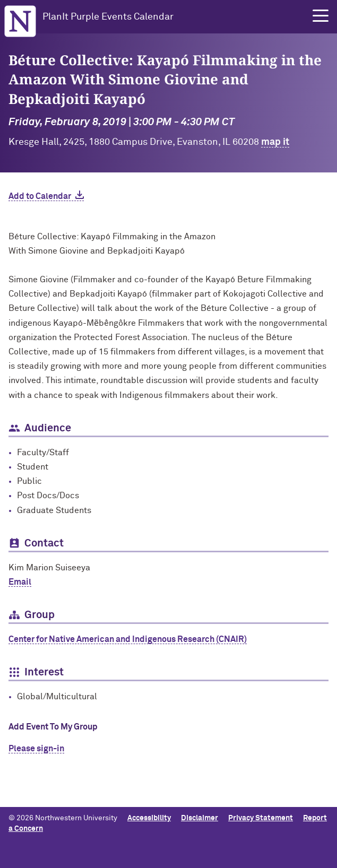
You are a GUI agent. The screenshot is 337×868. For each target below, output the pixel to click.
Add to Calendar (40, 196)
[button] (321, 16)
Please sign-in (36, 749)
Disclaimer (200, 818)
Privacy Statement (261, 818)
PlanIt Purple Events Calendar (108, 17)
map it (275, 142)
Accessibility (149, 818)
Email (20, 582)
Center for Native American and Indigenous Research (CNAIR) (128, 639)
